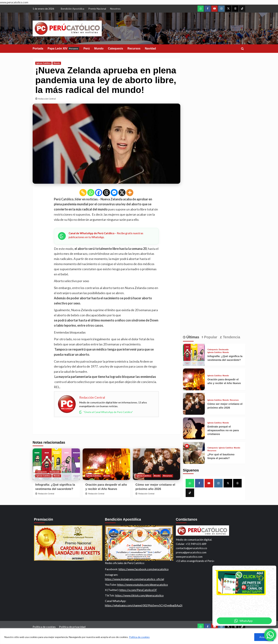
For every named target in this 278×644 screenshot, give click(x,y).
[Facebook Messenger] (114, 193)
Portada (38, 48)
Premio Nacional (97, 9)
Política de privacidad (72, 627)
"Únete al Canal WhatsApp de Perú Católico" (106, 412)
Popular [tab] (210, 337)
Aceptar (264, 637)
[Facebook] (99, 193)
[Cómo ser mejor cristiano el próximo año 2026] (156, 464)
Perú (87, 48)
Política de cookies (139, 637)
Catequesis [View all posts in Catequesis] (42, 472)
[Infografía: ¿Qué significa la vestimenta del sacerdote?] (56, 464)
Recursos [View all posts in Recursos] (168, 476)
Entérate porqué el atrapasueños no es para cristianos (223, 430)
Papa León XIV (63, 48)
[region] (139, 636)
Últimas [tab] (192, 337)
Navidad (150, 48)
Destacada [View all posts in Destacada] (55, 472)
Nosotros (115, 9)
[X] (122, 193)
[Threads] (106, 193)
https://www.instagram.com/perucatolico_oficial (134, 579)
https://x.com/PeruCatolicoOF (138, 590)
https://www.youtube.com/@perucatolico (143, 585)
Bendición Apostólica (73, 9)
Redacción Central (47, 99)
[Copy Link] (83, 193)
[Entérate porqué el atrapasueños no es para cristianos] (194, 428)
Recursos (134, 48)
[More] (130, 193)
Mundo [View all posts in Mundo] (57, 63)
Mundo (99, 48)
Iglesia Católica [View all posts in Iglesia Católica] (43, 63)
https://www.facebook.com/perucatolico (144, 569)
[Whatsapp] (91, 193)
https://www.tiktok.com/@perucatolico (139, 595)
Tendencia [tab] (231, 337)
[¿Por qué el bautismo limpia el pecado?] (194, 453)
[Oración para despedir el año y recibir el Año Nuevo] (106, 464)
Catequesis (116, 48)
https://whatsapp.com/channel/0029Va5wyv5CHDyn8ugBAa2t (144, 605)
